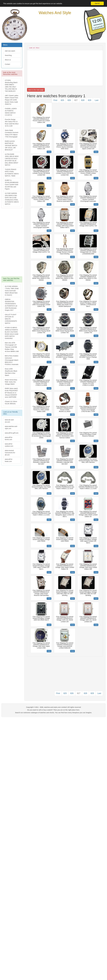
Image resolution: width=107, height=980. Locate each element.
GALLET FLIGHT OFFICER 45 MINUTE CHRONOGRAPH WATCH (11, 319)
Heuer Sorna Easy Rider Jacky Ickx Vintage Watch (11, 382)
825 (62, 100)
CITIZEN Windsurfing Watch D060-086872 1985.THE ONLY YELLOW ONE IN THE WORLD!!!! (11, 86)
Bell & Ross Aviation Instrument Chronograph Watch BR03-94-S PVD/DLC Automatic (12, 360)
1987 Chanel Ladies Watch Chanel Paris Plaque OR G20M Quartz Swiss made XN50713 (12, 100)
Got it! (97, 3)
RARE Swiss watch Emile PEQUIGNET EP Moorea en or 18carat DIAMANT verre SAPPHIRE (11, 393)
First (55, 100)
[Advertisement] (12, 243)
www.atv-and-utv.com (9, 421)
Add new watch (10, 51)
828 (83, 100)
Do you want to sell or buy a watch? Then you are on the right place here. (54, 710)
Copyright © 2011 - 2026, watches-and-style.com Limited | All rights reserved (54, 707)
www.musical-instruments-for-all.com (10, 453)
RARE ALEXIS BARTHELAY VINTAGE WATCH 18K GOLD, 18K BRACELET (11, 145)
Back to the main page (36, 90)
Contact (7, 64)
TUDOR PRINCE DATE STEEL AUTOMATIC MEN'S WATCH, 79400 (12, 173)
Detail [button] (49, 126)
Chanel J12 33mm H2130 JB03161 (11, 403)
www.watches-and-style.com (11, 427)
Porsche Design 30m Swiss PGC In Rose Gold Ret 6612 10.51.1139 (12, 123)
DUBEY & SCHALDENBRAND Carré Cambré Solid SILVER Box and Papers (12, 185)
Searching (8, 55)
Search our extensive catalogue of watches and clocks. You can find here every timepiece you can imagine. (54, 713)
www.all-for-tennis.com (9, 438)
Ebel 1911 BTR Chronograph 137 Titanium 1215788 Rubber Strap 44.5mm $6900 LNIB (12, 347)
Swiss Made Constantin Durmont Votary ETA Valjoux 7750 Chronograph (12, 134)
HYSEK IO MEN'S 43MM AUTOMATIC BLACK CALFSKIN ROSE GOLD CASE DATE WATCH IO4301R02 (12, 333)
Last (97, 100)
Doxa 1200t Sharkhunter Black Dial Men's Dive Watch (11, 372)
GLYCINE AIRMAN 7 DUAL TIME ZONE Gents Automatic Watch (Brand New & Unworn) (12, 291)
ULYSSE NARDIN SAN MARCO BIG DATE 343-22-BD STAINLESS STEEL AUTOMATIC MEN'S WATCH (12, 199)
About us (8, 60)
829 (90, 100)
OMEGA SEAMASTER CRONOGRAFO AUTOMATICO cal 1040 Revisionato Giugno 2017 (11, 305)
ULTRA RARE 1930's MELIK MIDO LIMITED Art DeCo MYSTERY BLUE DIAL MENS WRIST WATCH (12, 160)
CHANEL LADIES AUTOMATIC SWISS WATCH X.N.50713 (11, 112)
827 (76, 100)
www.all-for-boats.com (9, 460)
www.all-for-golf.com (12, 433)
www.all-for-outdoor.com (9, 445)
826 (69, 100)
